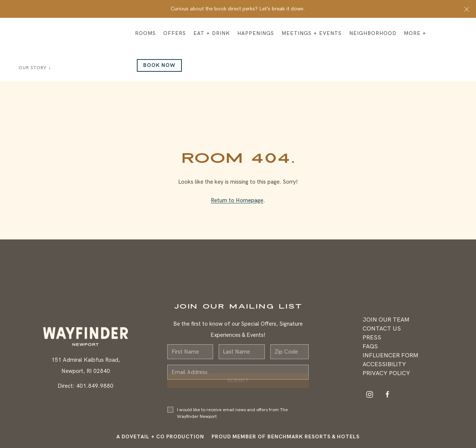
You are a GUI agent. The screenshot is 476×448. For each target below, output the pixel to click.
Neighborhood (373, 33)
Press (372, 338)
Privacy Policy (386, 373)
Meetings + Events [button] (312, 33)
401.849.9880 (95, 386)
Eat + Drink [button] (212, 33)
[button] (467, 9)
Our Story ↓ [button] (35, 68)
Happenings (256, 33)
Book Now (159, 65)
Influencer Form (390, 356)
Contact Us (382, 329)
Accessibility (384, 365)
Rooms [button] (145, 33)
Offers (175, 33)
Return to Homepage (237, 200)
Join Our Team (386, 320)
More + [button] (415, 33)
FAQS (370, 347)
